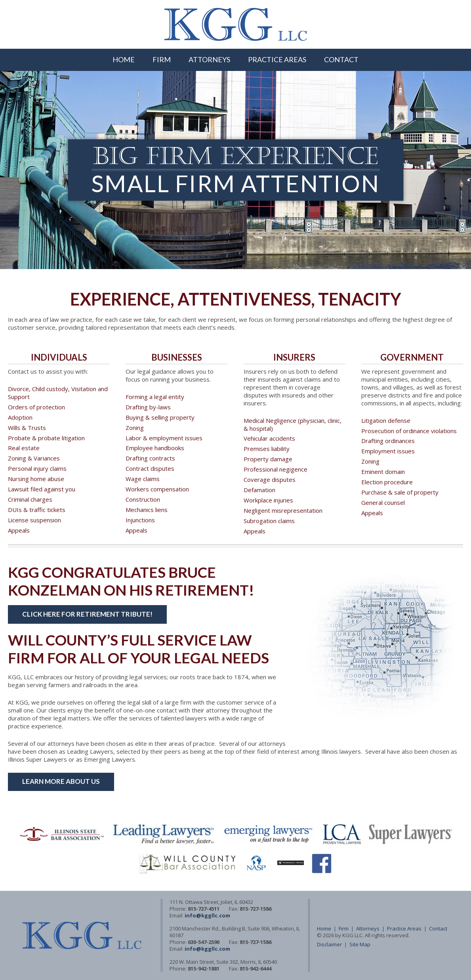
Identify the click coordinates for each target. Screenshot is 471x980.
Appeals (19, 530)
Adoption (20, 417)
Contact (341, 59)
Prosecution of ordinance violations (409, 431)
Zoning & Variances (34, 458)
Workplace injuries (268, 500)
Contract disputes (150, 468)
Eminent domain (383, 472)
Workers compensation (157, 489)
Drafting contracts (150, 458)
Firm (162, 59)
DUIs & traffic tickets (37, 510)
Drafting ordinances (388, 441)
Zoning (135, 428)
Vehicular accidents (269, 438)
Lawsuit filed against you (42, 489)
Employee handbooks (155, 448)
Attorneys (209, 59)
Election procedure (387, 482)
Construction (143, 499)
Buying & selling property (160, 417)
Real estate (24, 448)
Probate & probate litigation (46, 438)
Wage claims (143, 479)
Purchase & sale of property (400, 492)
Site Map (360, 944)
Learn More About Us (61, 781)
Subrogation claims (269, 521)
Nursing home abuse (36, 479)
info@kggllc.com (207, 915)
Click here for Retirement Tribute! (87, 614)
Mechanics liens (147, 510)
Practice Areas (277, 59)
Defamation (259, 490)
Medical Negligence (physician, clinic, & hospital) (293, 424)
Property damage (268, 459)
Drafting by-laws (148, 407)
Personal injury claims (37, 468)
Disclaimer (329, 944)
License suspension (34, 520)
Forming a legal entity (155, 397)
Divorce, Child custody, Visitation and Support (58, 393)
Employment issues (388, 451)
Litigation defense (386, 420)
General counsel (383, 502)
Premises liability (267, 449)
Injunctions (140, 520)
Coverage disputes (270, 479)
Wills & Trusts (27, 428)
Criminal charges (30, 499)
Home (124, 59)
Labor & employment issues (164, 438)
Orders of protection (36, 407)
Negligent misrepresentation (283, 510)
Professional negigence (276, 469)
